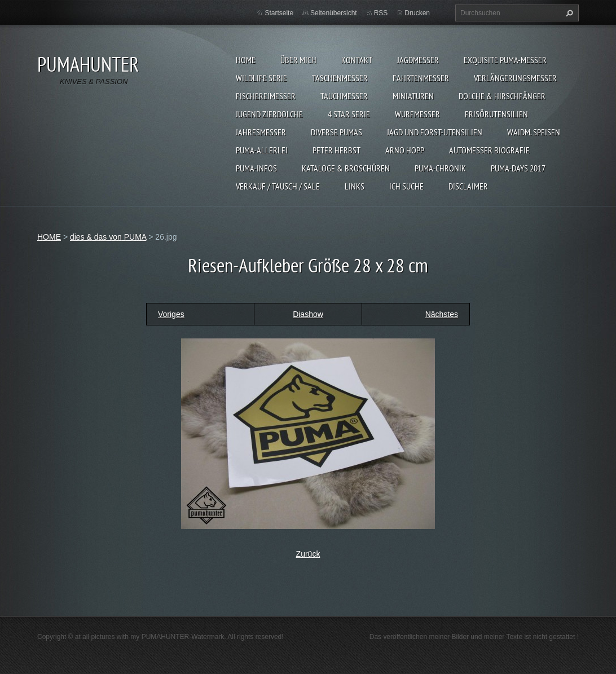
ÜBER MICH (298, 60)
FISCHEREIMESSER (266, 96)
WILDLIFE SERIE (261, 78)
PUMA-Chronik (440, 168)
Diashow (308, 314)
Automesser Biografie (489, 150)
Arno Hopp (405, 150)
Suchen (568, 13)
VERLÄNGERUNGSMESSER (515, 78)
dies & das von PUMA (108, 237)
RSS (381, 13)
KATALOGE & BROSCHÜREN (346, 168)
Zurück (308, 554)
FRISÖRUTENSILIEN (496, 114)
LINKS (355, 186)
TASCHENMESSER (340, 78)
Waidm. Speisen (534, 132)
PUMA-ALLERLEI (262, 150)
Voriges (171, 314)
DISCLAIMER (468, 186)
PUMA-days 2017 (518, 168)
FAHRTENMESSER (421, 78)
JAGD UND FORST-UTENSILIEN (435, 132)
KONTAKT (357, 60)
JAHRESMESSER (261, 132)
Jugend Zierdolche (269, 114)
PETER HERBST (336, 150)
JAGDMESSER (418, 60)
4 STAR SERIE (349, 114)
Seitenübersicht (334, 13)
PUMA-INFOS (256, 168)
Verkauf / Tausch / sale (278, 186)
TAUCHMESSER (344, 96)
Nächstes (442, 314)
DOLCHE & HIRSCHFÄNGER (502, 96)
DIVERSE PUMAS (336, 132)
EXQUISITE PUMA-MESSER (505, 60)
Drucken (417, 13)
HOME (246, 60)
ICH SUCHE (406, 186)
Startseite (279, 13)
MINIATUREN (413, 96)
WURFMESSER (417, 114)
